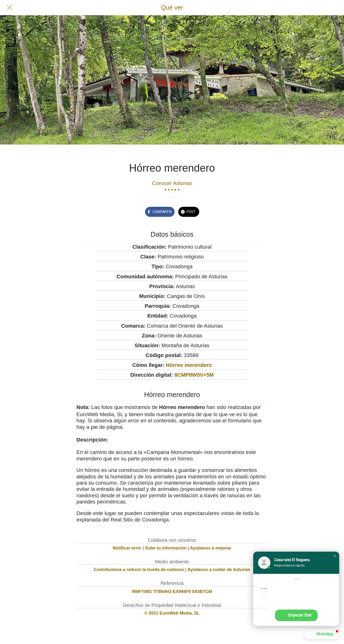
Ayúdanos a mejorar (211, 548)
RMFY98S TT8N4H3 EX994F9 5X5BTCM (172, 592)
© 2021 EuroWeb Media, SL (172, 613)
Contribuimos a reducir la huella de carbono (139, 570)
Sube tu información (166, 548)
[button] (335, 556)
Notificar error (127, 548)
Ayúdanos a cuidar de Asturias (219, 570)
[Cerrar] (10, 8)
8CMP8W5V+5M (194, 375)
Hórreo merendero (189, 365)
